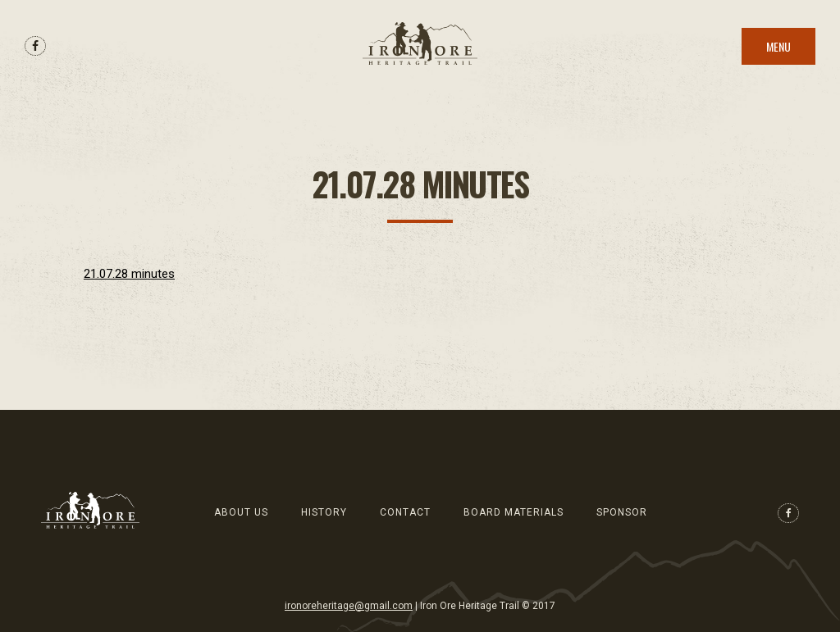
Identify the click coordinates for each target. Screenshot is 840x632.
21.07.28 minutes (129, 274)
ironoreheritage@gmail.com (349, 606)
